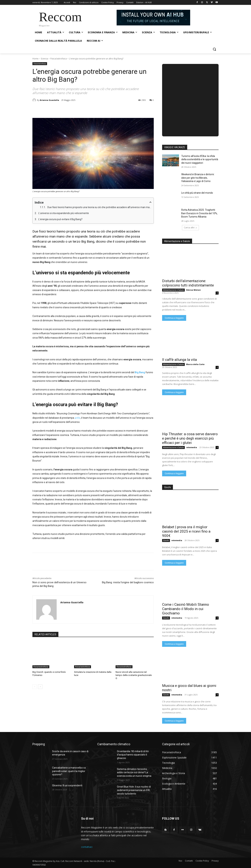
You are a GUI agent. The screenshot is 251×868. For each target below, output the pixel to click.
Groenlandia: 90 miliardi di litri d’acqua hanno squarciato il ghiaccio (133, 755)
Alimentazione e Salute (173, 290)
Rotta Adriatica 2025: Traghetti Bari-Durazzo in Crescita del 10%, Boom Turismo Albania (199, 213)
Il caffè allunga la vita (179, 360)
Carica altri (190, 228)
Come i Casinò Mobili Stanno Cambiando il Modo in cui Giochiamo (186, 609)
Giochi (166, 540)
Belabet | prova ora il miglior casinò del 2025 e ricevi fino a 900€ (186, 531)
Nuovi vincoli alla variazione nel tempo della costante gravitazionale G (134, 675)
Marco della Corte (195, 364)
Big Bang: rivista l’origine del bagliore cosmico (128, 582)
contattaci (87, 847)
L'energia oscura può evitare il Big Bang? (60, 219)
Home (35, 59)
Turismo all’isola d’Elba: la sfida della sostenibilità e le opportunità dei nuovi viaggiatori (200, 159)
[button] (214, 49)
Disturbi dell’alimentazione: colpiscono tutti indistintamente (188, 283)
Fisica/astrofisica (59, 59)
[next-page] (40, 687)
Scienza (44, 59)
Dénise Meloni (193, 290)
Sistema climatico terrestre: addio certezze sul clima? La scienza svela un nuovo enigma (134, 772)
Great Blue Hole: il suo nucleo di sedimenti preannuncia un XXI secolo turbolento (134, 790)
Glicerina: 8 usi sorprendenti (67, 785)
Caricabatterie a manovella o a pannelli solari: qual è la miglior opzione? (69, 771)
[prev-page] (35, 687)
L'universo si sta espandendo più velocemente (64, 213)
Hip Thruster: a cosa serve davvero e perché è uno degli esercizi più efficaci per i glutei (190, 438)
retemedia (192, 447)
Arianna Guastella (49, 100)
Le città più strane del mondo (197, 193)
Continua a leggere (174, 318)
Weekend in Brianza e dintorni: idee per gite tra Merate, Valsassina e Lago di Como (198, 178)
